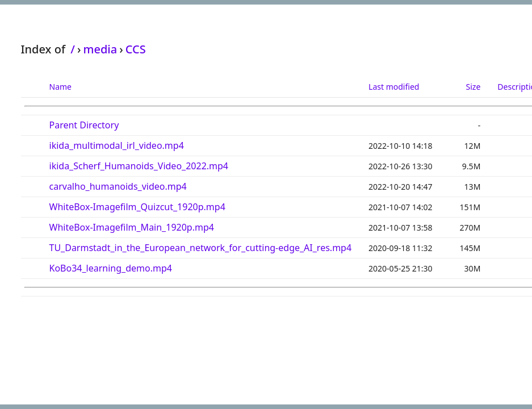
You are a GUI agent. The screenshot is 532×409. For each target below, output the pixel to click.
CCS (136, 49)
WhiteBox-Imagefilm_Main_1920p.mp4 (132, 227)
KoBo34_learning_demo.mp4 (111, 268)
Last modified (394, 87)
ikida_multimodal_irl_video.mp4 (117, 145)
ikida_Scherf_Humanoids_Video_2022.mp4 (139, 166)
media (100, 49)
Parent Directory (84, 125)
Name (60, 87)
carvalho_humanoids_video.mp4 (118, 186)
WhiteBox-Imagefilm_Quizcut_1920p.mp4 (137, 207)
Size (474, 87)
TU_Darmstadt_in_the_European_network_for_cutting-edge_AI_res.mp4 (201, 248)
